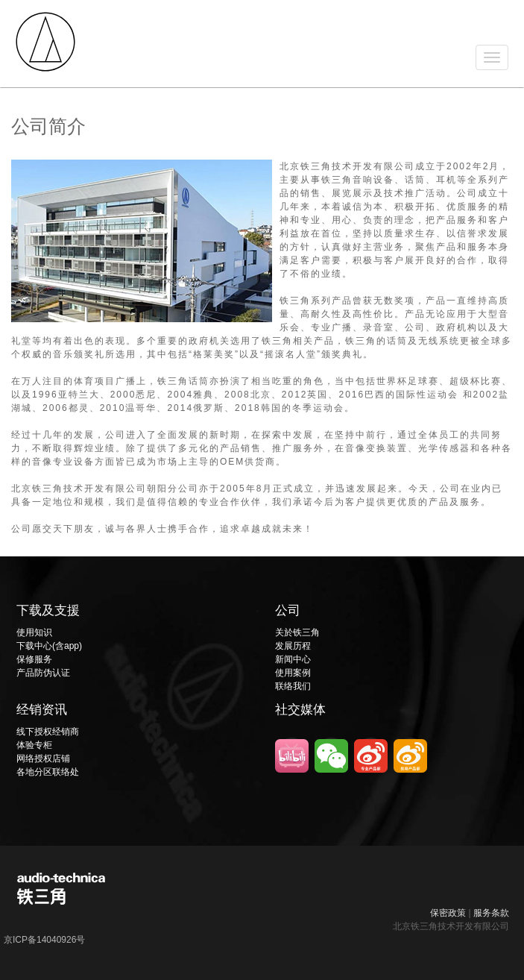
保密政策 (448, 913)
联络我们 (293, 686)
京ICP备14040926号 (44, 940)
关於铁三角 (297, 632)
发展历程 (293, 646)
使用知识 (34, 632)
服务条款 (491, 913)
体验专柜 (34, 745)
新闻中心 (293, 659)
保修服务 (34, 659)
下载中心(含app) (49, 646)
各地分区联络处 (48, 772)
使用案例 (293, 673)
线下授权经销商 (48, 732)
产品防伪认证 (43, 673)
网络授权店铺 (43, 758)
